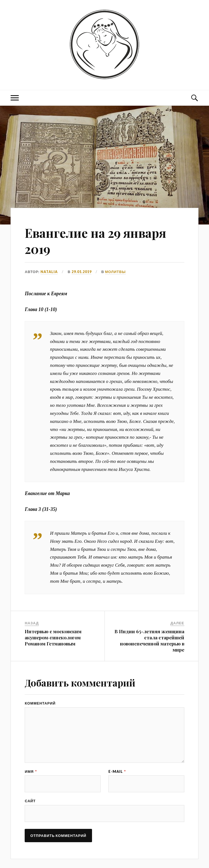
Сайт (30, 801)
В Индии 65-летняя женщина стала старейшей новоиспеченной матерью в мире (149, 640)
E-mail (117, 772)
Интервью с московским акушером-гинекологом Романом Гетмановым (53, 637)
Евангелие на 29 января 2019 (95, 241)
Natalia (49, 272)
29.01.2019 (81, 272)
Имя (31, 772)
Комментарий (40, 703)
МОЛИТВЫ (115, 272)
